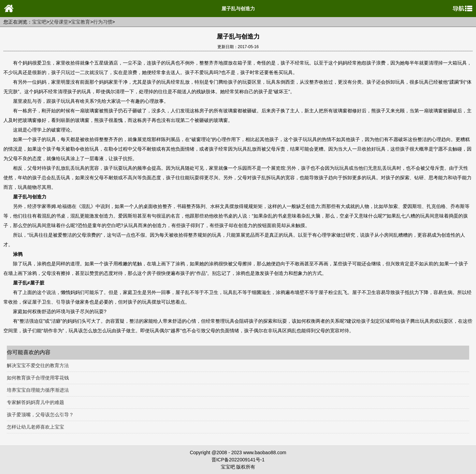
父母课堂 (59, 22)
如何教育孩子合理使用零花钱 (38, 378)
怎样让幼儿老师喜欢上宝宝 (35, 427)
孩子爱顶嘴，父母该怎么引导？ (40, 415)
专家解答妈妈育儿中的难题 (35, 402)
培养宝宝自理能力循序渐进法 (38, 390)
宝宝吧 (39, 22)
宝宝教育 (81, 22)
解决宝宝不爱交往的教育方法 (38, 365)
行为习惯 (103, 22)
